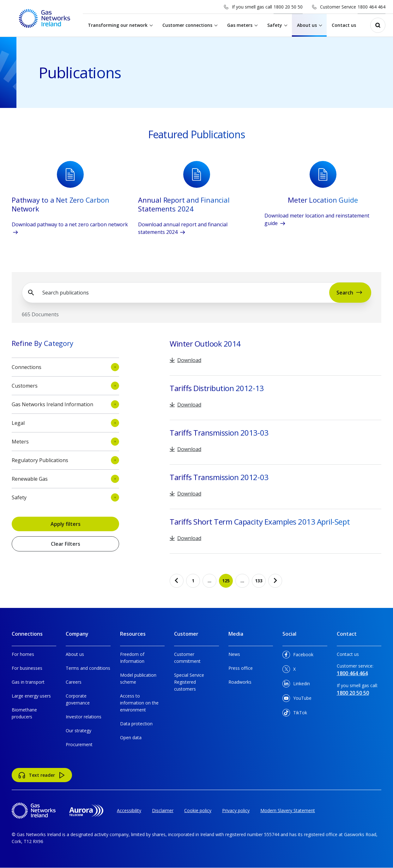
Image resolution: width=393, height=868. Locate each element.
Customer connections (188, 25)
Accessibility (129, 810)
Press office (241, 668)
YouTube (297, 699)
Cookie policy (198, 810)
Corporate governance (78, 699)
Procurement (79, 744)
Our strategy (79, 731)
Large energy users (31, 696)
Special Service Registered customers (189, 682)
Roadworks (240, 682)
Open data (131, 737)
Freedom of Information (132, 658)
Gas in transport (28, 682)
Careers (74, 682)
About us (308, 25)
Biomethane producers (24, 713)
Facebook (298, 656)
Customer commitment (187, 658)
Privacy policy (236, 810)
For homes (23, 654)
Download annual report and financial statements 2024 (183, 229)
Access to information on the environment (139, 703)
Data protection (136, 724)
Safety (276, 25)
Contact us (345, 25)
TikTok (295, 714)
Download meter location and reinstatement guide (317, 220)
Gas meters (241, 25)
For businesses (27, 668)
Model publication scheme (138, 678)
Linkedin (296, 685)
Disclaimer (163, 810)
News (234, 654)
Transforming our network (119, 25)
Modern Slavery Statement (288, 810)
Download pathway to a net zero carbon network (70, 229)
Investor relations (84, 717)
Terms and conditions (88, 668)
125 (227, 583)
